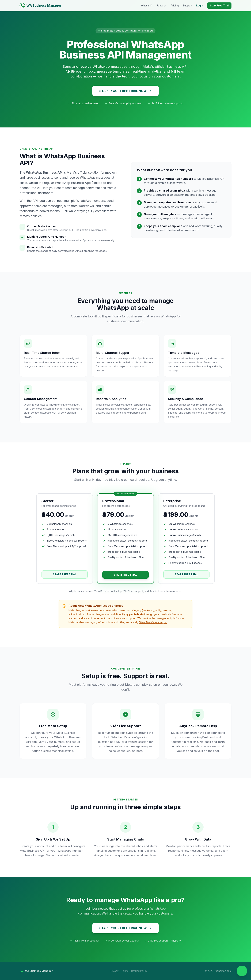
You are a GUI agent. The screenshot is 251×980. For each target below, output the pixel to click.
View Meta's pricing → (153, 622)
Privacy (114, 971)
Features (162, 5)
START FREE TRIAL (65, 574)
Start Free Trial (219, 5)
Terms (125, 971)
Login (200, 5)
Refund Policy (139, 971)
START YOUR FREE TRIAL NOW (125, 91)
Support (187, 5)
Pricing (175, 5)
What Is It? (147, 5)
